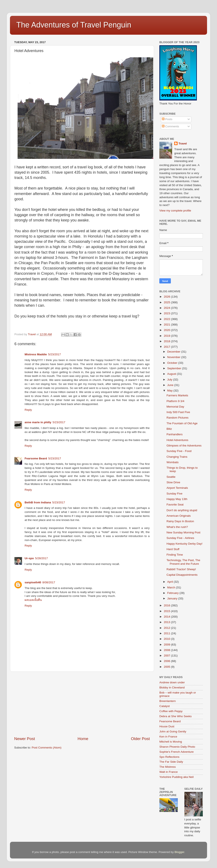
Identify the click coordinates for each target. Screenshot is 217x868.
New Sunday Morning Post (184, 532)
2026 (167, 297)
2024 (167, 308)
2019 (167, 336)
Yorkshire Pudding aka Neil (177, 777)
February (173, 593)
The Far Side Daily (171, 762)
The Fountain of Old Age (182, 423)
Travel (183, 144)
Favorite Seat (175, 505)
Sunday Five (175, 494)
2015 (167, 611)
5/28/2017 (42, 558)
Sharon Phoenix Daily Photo (177, 747)
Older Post (140, 739)
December (174, 352)
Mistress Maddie (36, 354)
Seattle (171, 477)
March (172, 587)
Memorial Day (175, 407)
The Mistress (168, 767)
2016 (167, 605)
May (170, 391)
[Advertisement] (82, 704)
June (171, 385)
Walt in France (169, 772)
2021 (167, 325)
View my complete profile (175, 211)
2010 (167, 639)
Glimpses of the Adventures (184, 446)
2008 (167, 650)
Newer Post (25, 739)
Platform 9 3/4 (175, 401)
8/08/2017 (49, 582)
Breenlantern (168, 701)
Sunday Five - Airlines (180, 538)
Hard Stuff (173, 549)
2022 (167, 319)
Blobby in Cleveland (172, 687)
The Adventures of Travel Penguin (74, 25)
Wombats (173, 462)
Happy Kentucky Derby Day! (185, 544)
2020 (167, 330)
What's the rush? (177, 527)
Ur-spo (29, 558)
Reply (28, 410)
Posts (167, 119)
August (172, 374)
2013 (167, 622)
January (173, 598)
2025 (167, 302)
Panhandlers (175, 434)
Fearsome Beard (36, 458)
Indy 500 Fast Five (178, 412)
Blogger (179, 852)
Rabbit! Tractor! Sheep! (181, 569)
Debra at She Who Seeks (175, 716)
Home (83, 739)
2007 (167, 656)
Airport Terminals (177, 488)
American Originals (179, 516)
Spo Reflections (169, 757)
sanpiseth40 (33, 582)
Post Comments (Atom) (47, 748)
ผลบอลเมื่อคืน (33, 600)
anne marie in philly (38, 422)
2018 (167, 341)
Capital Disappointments (182, 575)
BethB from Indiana (38, 502)
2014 (167, 617)
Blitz (169, 429)
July (170, 380)
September (175, 368)
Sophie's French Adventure (177, 752)
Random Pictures (178, 418)
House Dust (167, 726)
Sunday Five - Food (179, 451)
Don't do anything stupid (182, 510)
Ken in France (168, 737)
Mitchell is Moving (171, 742)
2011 (167, 633)
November (174, 357)
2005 (167, 667)
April (170, 582)
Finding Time (175, 555)
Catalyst (165, 706)
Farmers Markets (177, 395)
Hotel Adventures (177, 440)
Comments (170, 126)
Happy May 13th (177, 499)
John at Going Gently (173, 731)
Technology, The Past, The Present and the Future (183, 562)
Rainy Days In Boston (180, 521)
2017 (167, 347)
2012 (167, 628)
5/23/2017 (54, 354)
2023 (167, 313)
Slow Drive (173, 482)
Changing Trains (177, 457)
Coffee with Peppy (171, 711)
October (173, 363)
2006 (167, 661)
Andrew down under (172, 682)
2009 (167, 645)
